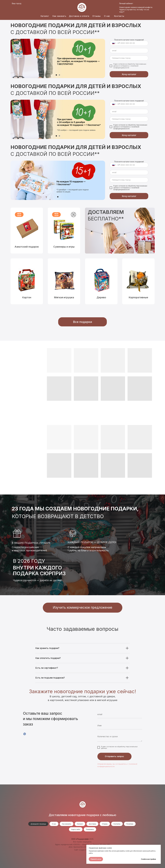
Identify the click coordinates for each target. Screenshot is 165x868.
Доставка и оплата (79, 16)
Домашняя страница (38, 824)
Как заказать (59, 16)
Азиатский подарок (27, 247)
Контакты (119, 16)
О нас (107, 16)
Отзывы (97, 16)
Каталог (45, 16)
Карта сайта (76, 829)
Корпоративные (138, 297)
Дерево (101, 297)
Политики (130, 824)
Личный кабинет (126, 3)
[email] (129, 51)
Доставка (92, 824)
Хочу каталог (129, 74)
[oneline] (129, 58)
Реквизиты (90, 829)
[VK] (25, 734)
